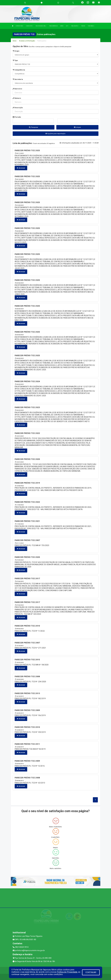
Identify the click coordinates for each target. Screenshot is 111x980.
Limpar (77, 127)
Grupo (16, 51)
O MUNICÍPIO (30, 26)
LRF (67, 26)
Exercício (17, 89)
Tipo (15, 60)
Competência (19, 70)
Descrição (18, 108)
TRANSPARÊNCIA (53, 26)
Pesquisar (33, 127)
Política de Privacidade (67, 972)
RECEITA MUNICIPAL (41, 26)
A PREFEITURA (20, 26)
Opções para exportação (55, 134)
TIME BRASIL (91, 26)
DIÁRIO (62, 26)
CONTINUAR (91, 972)
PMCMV (83, 26)
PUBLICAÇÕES (75, 26)
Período (17, 117)
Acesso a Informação (27, 41)
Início (15, 41)
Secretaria (18, 79)
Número (17, 98)
